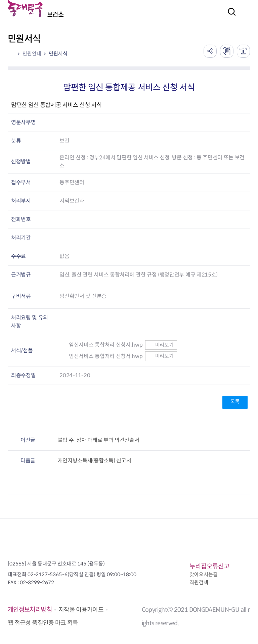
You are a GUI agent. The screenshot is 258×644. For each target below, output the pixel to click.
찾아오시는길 (204, 574)
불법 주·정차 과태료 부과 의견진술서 (99, 440)
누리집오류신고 (209, 566)
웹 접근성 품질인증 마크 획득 (43, 623)
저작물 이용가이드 (81, 610)
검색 (230, 16)
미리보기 (161, 345)
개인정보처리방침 (30, 610)
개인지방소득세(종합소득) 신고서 (95, 461)
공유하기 (210, 51)
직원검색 (199, 582)
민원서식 (58, 54)
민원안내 (32, 54)
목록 (235, 402)
